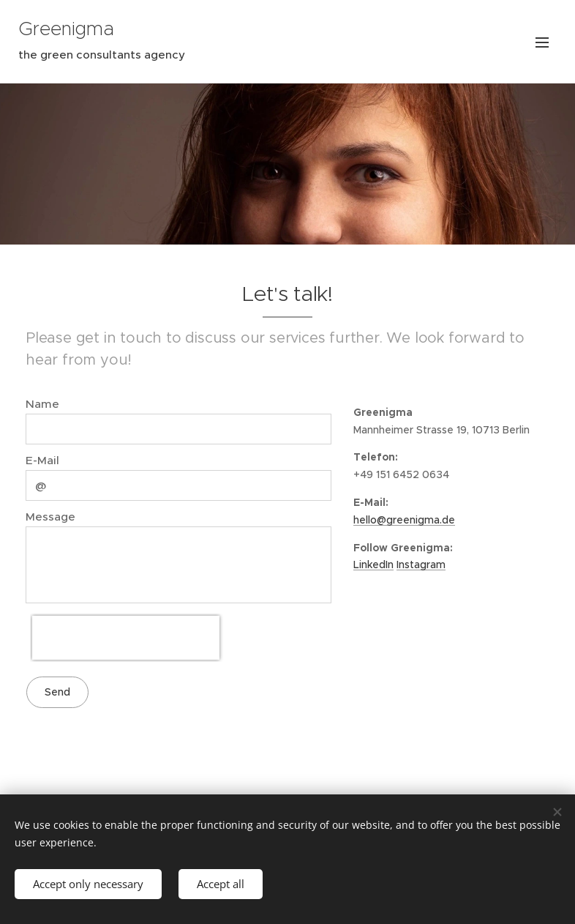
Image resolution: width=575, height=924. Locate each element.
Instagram (421, 565)
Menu (542, 42)
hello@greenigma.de (404, 519)
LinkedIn (373, 565)
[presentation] (126, 638)
